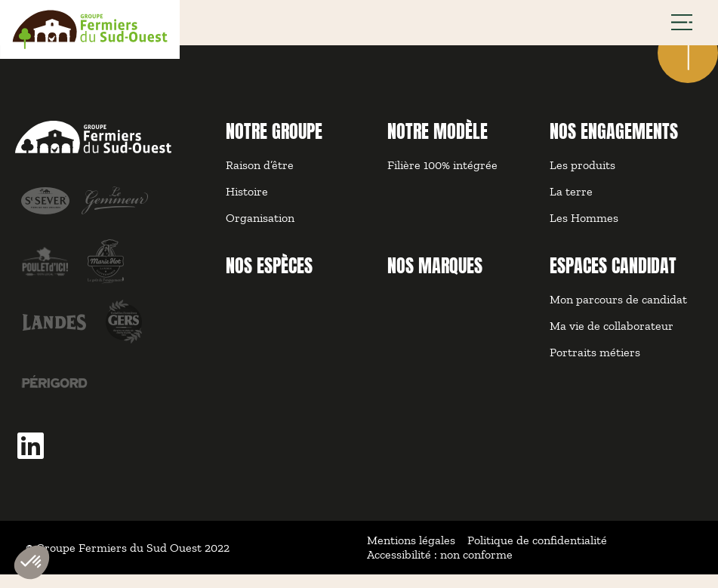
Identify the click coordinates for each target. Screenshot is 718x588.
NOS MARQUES (435, 279)
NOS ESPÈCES (269, 279)
